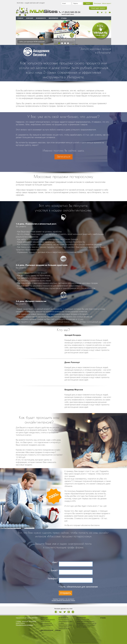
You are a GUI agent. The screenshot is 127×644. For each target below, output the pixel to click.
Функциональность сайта (65, 621)
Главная (20, 18)
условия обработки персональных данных (63, 600)
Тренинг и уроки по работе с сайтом (86, 623)
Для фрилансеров (47, 630)
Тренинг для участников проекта (85, 621)
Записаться (63, 157)
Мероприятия (81, 618)
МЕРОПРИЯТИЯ (53, 18)
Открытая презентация (83, 620)
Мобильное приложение (65, 625)
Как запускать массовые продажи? (86, 625)
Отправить (65, 593)
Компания (44, 618)
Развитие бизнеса (63, 620)
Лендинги (61, 623)
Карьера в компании (46, 623)
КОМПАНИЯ (30, 18)
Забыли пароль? (107, 3)
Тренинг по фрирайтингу (83, 627)
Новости (43, 627)
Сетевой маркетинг (64, 627)
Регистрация (97, 3)
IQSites (19, 621)
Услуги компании (45, 621)
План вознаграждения (47, 625)
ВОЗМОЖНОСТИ (41, 18)
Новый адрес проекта (98, 8)
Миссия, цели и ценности (48, 620)
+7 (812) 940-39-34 (71, 12)
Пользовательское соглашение (24, 625)
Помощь (58, 630)
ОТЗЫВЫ (64, 18)
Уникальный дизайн (64, 629)
